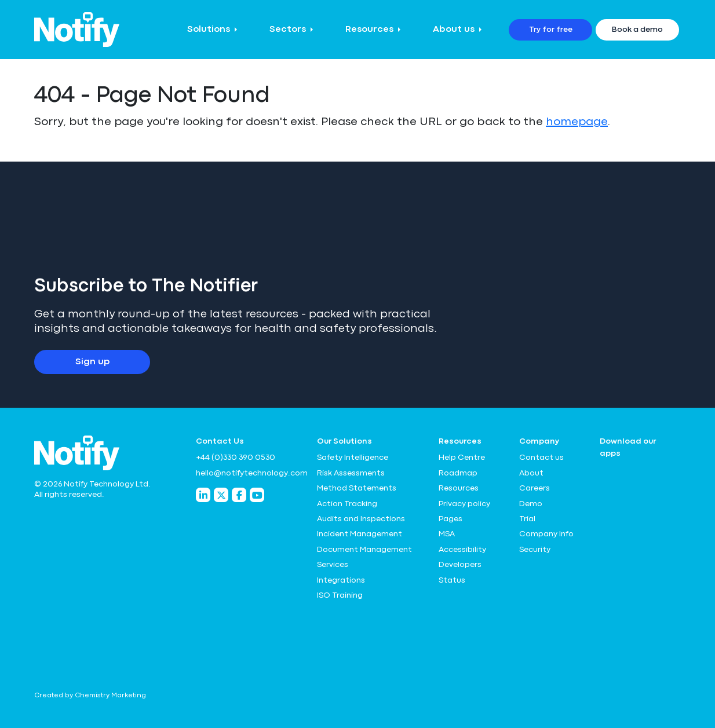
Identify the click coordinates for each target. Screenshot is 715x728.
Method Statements (357, 488)
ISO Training (340, 595)
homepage (577, 122)
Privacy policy (464, 504)
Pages (450, 519)
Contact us (541, 458)
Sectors (288, 30)
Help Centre (462, 458)
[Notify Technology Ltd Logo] (77, 30)
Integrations (341, 580)
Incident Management (360, 534)
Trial (527, 519)
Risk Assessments (351, 473)
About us (454, 30)
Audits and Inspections (361, 519)
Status (452, 580)
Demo (531, 504)
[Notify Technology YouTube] (257, 495)
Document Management (364, 550)
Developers (460, 565)
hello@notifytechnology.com (249, 473)
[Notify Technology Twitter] (221, 495)
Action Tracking (347, 504)
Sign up (92, 362)
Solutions (209, 30)
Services (333, 565)
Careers (535, 488)
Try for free (551, 30)
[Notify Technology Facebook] (239, 495)
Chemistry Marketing (110, 696)
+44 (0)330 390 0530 (236, 458)
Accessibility (462, 550)
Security (535, 550)
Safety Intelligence (353, 458)
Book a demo (637, 30)
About (531, 473)
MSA (447, 534)
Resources (369, 30)
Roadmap (458, 473)
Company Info (546, 534)
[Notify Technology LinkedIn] (203, 495)
